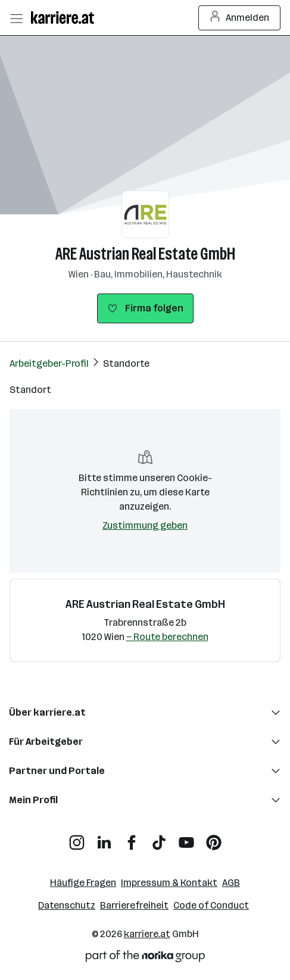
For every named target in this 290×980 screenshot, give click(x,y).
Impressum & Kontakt (169, 883)
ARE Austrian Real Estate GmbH (145, 254)
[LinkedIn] (104, 838)
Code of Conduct (211, 905)
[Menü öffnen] (16, 18)
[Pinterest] (214, 838)
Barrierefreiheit (134, 905)
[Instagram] (77, 838)
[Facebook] (132, 838)
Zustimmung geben (145, 525)
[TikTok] (159, 838)
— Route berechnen (167, 637)
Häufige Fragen (83, 883)
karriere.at (147, 934)
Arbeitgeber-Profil (49, 363)
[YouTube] (186, 838)
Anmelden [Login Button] (240, 18)
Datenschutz (67, 905)
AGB (231, 883)
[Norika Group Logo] (145, 958)
